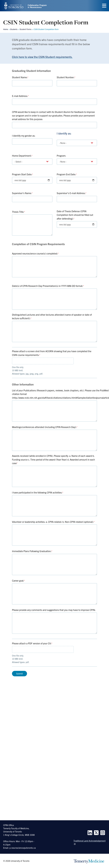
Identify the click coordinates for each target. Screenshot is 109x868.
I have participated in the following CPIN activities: (38, 493)
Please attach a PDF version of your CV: (32, 644)
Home (6, 29)
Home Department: (22, 156)
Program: (61, 156)
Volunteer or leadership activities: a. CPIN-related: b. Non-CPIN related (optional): (53, 522)
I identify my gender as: (24, 136)
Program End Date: (67, 174)
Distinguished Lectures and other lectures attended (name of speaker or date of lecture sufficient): (52, 316)
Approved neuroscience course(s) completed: (35, 253)
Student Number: (66, 77)
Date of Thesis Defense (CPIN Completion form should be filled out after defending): (75, 215)
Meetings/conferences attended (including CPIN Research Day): (45, 427)
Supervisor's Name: (22, 193)
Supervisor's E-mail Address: (72, 193)
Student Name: (20, 77)
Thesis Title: (18, 212)
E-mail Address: (20, 96)
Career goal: (18, 581)
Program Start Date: (22, 174)
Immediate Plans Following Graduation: (32, 551)
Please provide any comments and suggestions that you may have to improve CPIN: (54, 610)
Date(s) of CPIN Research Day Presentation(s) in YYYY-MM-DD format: (48, 286)
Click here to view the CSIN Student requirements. (42, 57)
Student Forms (25, 29)
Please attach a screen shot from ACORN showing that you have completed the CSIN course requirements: (52, 353)
